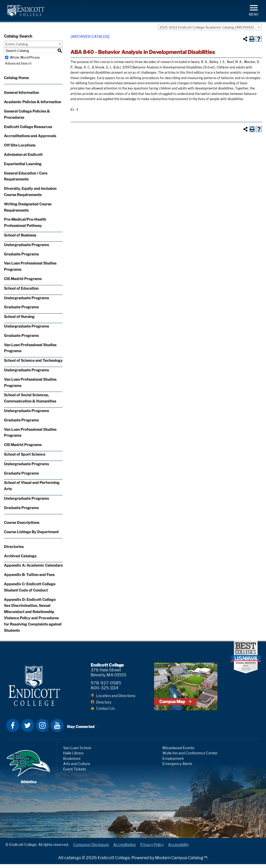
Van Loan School (77, 752)
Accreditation (125, 849)
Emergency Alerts (177, 768)
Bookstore (72, 762)
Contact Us (105, 708)
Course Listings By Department (31, 532)
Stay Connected (81, 730)
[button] (254, 10)
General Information (21, 92)
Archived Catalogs (20, 556)
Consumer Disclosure (91, 849)
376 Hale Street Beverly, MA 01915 (108, 672)
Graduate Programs (21, 254)
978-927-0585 (106, 683)
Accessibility (178, 849)
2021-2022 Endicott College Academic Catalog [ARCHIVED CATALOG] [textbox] (211, 27)
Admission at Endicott (23, 154)
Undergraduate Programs (26, 245)
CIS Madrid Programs (23, 279)
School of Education (21, 288)
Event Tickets (75, 773)
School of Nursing (19, 317)
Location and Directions (116, 696)
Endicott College (26, 11)
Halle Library (73, 757)
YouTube (57, 729)
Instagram (42, 729)
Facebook (13, 729)
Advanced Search (17, 63)
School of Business (20, 235)
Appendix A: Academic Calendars (33, 565)
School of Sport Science (25, 454)
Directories (14, 547)
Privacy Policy (152, 849)
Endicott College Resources (28, 127)
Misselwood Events (178, 752)
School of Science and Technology (33, 360)
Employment (173, 762)
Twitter (28, 729)
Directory (104, 702)
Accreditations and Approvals (30, 136)
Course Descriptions (22, 522)
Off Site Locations (20, 145)
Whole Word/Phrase (25, 57)
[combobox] (210, 27)
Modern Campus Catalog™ (181, 862)
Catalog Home (16, 78)
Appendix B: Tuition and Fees (29, 575)
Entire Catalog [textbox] (17, 44)
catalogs (73, 862)
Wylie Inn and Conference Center (190, 757)
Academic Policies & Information (32, 102)
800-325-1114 (104, 688)
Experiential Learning (23, 164)
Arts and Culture (77, 768)
